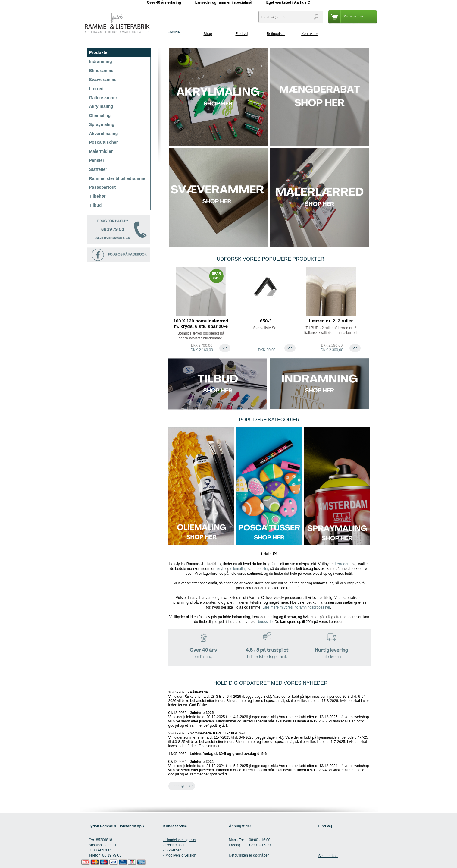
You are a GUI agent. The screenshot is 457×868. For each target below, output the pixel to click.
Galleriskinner (103, 98)
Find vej (242, 34)
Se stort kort (328, 856)
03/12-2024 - (269, 768)
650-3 (266, 321)
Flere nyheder (182, 786)
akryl (219, 569)
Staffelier (98, 169)
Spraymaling (102, 124)
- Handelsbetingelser (180, 840)
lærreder (341, 564)
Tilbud (95, 205)
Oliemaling (100, 115)
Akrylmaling (101, 106)
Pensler (97, 160)
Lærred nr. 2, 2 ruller (331, 321)
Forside (174, 32)
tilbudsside (264, 622)
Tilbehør (97, 196)
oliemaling (239, 569)
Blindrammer (102, 71)
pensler (262, 569)
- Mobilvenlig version (180, 855)
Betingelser (276, 34)
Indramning (101, 61)
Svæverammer (104, 80)
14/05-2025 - (218, 754)
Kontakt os (310, 34)
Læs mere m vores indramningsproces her (296, 607)
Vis (225, 348)
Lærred (96, 89)
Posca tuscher (104, 142)
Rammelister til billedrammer (118, 178)
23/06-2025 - (268, 740)
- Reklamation (174, 845)
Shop (208, 34)
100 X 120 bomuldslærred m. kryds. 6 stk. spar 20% (201, 324)
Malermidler (101, 151)
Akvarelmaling (104, 134)
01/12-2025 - (269, 719)
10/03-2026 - (269, 699)
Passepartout (103, 187)
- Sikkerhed (172, 850)
